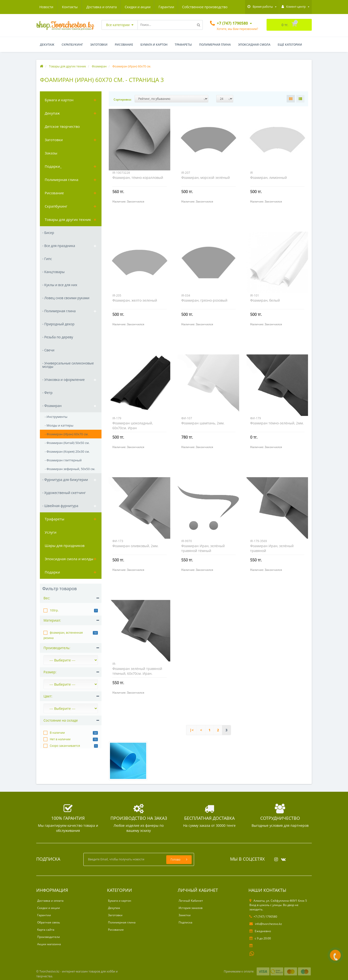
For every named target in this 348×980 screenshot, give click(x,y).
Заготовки (99, 45)
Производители (49, 937)
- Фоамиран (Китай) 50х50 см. (67, 443)
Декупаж (47, 45)
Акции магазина (49, 944)
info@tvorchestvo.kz (266, 924)
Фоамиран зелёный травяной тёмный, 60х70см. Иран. (137, 671)
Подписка (185, 922)
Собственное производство (160, 7)
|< (192, 730)
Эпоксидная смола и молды (69, 559)
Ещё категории (290, 45)
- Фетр (47, 393)
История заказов (191, 908)
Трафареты (183, 45)
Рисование (124, 45)
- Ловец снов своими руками (66, 298)
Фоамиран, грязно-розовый (204, 300)
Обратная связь (49, 922)
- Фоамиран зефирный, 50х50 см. (70, 469)
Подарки (52, 572)
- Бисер (48, 233)
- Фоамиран (52, 406)
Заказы (51, 153)
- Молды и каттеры (59, 425)
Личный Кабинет (191, 901)
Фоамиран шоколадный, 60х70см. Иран (133, 425)
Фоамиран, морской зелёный (206, 178)
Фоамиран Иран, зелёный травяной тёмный (203, 548)
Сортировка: (123, 99)
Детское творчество (62, 126)
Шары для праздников (65, 545)
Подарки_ (53, 166)
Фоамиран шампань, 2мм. (203, 423)
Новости (199, 7)
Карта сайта (46, 930)
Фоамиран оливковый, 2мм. (135, 546)
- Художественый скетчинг (64, 493)
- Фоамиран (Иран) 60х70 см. (67, 434)
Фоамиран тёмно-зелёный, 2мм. (277, 423)
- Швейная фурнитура (60, 506)
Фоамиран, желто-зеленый (135, 300)
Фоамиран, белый (265, 300)
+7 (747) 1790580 (263, 917)
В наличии (57, 733)
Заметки (185, 915)
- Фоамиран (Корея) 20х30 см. (67, 451)
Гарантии (121, 7)
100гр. (54, 610)
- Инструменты (56, 417)
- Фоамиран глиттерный (63, 460)
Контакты (222, 7)
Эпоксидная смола (254, 45)
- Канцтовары (53, 272)
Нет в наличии (60, 739)
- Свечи (48, 350)
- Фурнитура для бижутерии (65, 480)
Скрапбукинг (72, 45)
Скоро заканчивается (65, 746)
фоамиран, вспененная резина (63, 635)
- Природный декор (58, 324)
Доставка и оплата (55, 7)
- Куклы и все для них (60, 285)
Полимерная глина (215, 45)
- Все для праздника (59, 246)
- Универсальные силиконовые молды (68, 365)
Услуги (51, 532)
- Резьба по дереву (58, 337)
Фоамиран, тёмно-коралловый (138, 178)
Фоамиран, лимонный (268, 178)
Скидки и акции (91, 7)
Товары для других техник (68, 219)
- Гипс (47, 259)
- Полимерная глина (59, 311)
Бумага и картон (154, 45)
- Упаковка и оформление (63, 380)
